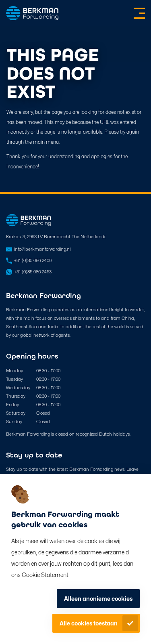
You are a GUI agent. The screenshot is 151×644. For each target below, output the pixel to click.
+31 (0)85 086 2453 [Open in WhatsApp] (33, 272)
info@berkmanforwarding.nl (42, 249)
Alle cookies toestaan (89, 623)
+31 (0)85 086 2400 (33, 260)
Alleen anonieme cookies (98, 599)
